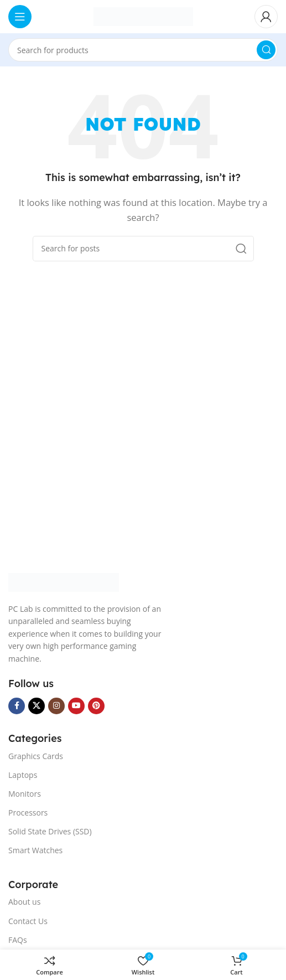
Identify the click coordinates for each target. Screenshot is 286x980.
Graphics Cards (36, 756)
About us (24, 902)
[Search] (143, 50)
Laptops (23, 775)
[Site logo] (143, 16)
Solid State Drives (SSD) (50, 831)
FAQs (18, 940)
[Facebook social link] (17, 706)
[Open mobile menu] (20, 17)
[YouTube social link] (76, 706)
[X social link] (37, 706)
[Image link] (64, 581)
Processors (28, 813)
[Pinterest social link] (96, 706)
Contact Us (28, 921)
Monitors (25, 794)
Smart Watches (35, 850)
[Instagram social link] (56, 706)
